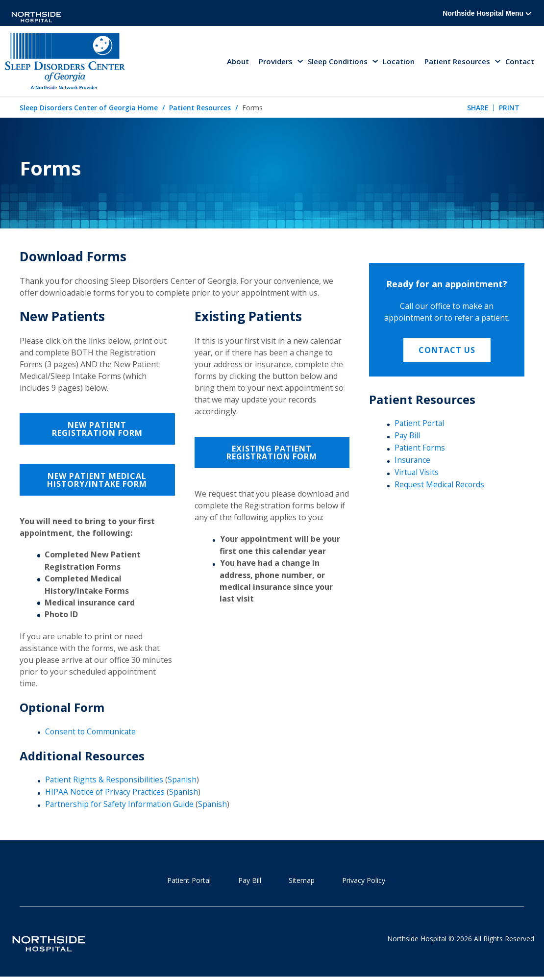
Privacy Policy (364, 881)
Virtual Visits (418, 473)
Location (399, 62)
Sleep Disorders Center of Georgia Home (89, 109)
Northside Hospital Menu (487, 13)
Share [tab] (478, 109)
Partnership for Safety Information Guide (121, 805)
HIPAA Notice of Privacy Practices (106, 793)
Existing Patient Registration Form (272, 453)
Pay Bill (408, 436)
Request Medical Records (440, 485)
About (238, 62)
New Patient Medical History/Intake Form (97, 481)
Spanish (183, 780)
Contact (520, 62)
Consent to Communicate (92, 732)
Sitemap (302, 881)
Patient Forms (420, 449)
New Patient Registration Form (97, 430)
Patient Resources (200, 109)
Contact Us (447, 351)
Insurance (413, 461)
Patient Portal (420, 425)
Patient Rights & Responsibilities (105, 780)
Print (509, 109)
